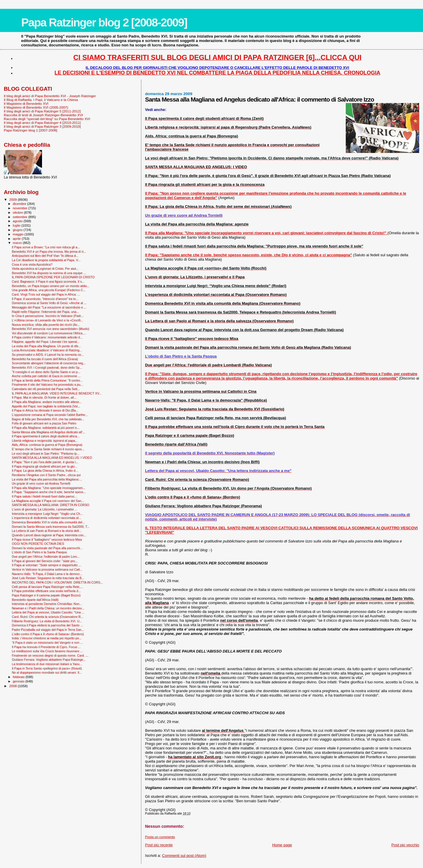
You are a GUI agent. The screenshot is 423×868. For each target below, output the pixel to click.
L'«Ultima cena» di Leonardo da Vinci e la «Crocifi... (47, 320)
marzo (18, 243)
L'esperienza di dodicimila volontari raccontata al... (46, 518)
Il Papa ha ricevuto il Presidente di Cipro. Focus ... (46, 647)
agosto (18, 221)
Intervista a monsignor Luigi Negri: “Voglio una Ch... (47, 514)
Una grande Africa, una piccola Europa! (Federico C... (49, 290)
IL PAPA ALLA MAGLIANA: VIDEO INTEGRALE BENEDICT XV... (57, 393)
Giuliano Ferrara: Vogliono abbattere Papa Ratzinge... (49, 660)
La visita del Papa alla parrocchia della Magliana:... (47, 479)
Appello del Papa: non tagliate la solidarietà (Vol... (46, 406)
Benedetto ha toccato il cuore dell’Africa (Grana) (45, 359)
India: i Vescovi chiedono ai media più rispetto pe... (47, 638)
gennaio (19, 681)
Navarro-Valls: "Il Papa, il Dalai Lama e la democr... (47, 574)
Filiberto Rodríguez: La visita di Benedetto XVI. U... (47, 621)
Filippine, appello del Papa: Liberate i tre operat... (46, 342)
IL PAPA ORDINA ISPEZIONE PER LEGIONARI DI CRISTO (53, 277)
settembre (21, 217)
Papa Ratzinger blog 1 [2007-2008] (31, 130)
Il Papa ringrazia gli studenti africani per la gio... (44, 466)
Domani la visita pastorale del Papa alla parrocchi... (47, 548)
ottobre (19, 213)
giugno (18, 230)
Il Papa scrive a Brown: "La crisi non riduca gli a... (46, 247)
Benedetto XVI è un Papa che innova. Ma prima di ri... (49, 252)
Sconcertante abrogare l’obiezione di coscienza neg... (49, 363)
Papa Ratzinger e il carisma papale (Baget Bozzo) (46, 595)
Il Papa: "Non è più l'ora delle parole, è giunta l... (45, 462)
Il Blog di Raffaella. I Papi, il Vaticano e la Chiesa (41, 100)
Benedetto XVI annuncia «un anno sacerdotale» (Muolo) (50, 329)
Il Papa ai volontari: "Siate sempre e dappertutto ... (46, 565)
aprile (17, 239)
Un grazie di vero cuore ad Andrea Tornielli (41, 483)
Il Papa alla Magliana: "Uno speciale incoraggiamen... (48, 488)
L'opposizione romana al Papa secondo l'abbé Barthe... (50, 415)
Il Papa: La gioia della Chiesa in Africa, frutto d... (45, 471)
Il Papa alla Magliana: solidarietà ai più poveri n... (46, 428)
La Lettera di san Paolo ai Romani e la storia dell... (46, 531)
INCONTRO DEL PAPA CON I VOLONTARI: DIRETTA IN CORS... (57, 582)
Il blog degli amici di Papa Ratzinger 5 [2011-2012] (42, 111)
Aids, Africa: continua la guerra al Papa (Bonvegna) (47, 445)
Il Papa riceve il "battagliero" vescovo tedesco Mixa (47, 540)
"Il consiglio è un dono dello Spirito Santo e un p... (46, 372)
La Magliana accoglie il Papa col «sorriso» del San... (48, 501)
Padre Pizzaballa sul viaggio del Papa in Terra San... (48, 630)
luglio (17, 225)
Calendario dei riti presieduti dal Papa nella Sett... (46, 389)
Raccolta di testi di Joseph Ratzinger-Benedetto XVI (43, 115)
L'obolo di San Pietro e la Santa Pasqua (39, 552)
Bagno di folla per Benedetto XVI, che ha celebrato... (48, 419)
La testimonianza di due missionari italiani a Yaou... (47, 664)
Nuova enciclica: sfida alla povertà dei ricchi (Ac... (46, 325)
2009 (13, 199)
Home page (282, 845)
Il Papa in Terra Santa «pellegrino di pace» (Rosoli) (47, 668)
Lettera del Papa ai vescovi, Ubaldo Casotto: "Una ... (48, 612)
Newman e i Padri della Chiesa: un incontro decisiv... (48, 608)
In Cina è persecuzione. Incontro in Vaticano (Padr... (48, 316)
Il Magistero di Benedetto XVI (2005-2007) (36, 107)
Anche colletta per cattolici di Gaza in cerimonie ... (46, 376)
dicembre (20, 204)
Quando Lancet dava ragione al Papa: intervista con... (49, 535)
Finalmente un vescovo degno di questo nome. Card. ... (50, 655)
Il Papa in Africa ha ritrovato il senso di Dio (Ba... (45, 410)
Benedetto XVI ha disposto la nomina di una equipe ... (49, 273)
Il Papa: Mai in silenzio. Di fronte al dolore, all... (44, 397)
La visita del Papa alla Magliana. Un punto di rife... (46, 346)
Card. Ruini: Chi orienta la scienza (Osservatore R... (47, 617)
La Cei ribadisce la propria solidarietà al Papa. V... (46, 260)
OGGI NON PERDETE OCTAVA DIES (38, 544)
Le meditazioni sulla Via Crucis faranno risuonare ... (47, 651)
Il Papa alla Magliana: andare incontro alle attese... (47, 402)
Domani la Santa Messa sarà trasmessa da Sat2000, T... (51, 527)
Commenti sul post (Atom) (184, 856)
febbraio (19, 677)
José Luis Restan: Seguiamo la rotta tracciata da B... (48, 578)
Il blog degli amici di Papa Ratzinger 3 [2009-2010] (42, 126)
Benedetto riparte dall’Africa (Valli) (35, 600)
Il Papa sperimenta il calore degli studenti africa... (46, 436)
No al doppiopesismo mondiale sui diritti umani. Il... (47, 673)
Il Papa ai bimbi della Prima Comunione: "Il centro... (47, 380)
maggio (19, 234)
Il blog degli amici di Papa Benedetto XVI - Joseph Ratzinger (50, 96)
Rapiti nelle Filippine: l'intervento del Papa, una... (45, 312)
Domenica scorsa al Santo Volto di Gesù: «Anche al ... (49, 303)
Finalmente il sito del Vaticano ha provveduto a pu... (47, 385)
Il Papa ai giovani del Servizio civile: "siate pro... (45, 561)
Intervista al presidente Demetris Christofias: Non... (47, 604)
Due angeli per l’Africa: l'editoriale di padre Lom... (46, 557)
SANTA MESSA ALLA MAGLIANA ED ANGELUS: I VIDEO (52, 458)
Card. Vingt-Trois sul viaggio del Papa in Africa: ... (46, 294)
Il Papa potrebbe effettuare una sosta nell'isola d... (46, 591)
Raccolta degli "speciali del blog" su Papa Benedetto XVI (47, 119)
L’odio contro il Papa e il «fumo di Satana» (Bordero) (48, 634)
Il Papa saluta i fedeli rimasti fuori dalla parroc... (44, 496)
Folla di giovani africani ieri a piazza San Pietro (44, 423)
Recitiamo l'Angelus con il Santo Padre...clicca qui (46, 475)
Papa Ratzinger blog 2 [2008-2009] (104, 22)
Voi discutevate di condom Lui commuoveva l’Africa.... (49, 333)
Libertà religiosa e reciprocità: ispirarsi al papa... (45, 441)
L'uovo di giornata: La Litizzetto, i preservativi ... (45, 509)
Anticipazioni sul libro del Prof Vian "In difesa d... (45, 256)
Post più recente (159, 845)
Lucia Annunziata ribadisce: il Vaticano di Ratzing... (47, 350)
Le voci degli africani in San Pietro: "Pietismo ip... (46, 454)
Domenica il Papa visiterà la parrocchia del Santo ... (47, 625)
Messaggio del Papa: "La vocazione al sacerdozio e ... (49, 307)
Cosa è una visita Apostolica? (32, 264)
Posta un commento (160, 837)
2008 (13, 686)
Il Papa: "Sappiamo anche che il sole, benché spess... (49, 492)
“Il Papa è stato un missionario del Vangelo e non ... (47, 643)
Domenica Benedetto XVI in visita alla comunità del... (48, 522)
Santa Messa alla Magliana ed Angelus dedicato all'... (48, 432)
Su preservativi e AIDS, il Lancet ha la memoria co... (48, 355)
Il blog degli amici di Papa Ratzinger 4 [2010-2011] (42, 123)
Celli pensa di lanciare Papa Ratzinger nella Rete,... (47, 587)
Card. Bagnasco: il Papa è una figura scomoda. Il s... (48, 282)
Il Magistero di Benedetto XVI (26, 103)
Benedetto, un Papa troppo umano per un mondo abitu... (51, 286)
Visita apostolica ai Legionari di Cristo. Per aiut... (45, 269)
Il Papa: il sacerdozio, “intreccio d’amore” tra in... (45, 299)
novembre (21, 208)
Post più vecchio (405, 845)
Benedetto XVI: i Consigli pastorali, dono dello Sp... (47, 368)
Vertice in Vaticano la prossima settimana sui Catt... (47, 569)
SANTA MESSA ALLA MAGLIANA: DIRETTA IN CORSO (51, 505)
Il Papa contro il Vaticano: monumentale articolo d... (47, 337)
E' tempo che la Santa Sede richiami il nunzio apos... (48, 449)
